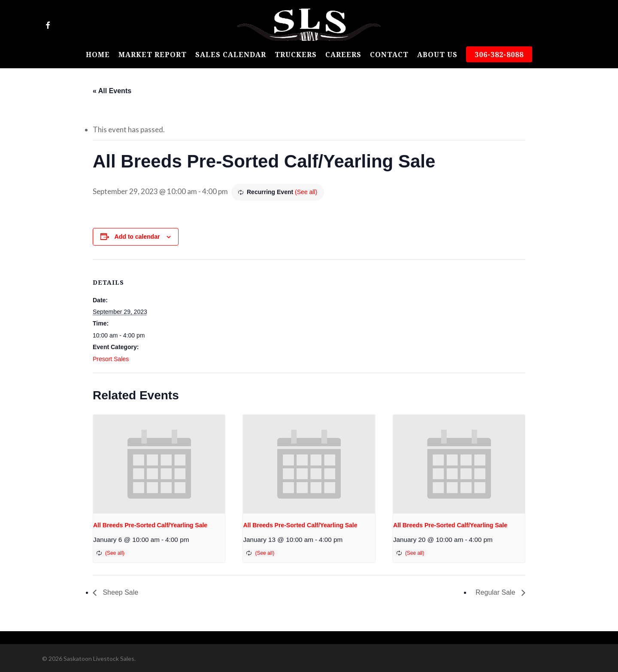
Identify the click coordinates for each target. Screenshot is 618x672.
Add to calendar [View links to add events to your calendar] (137, 237)
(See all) (306, 192)
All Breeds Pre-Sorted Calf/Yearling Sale (150, 525)
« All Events (112, 91)
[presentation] (159, 464)
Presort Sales (111, 359)
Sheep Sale (120, 592)
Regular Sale (496, 592)
